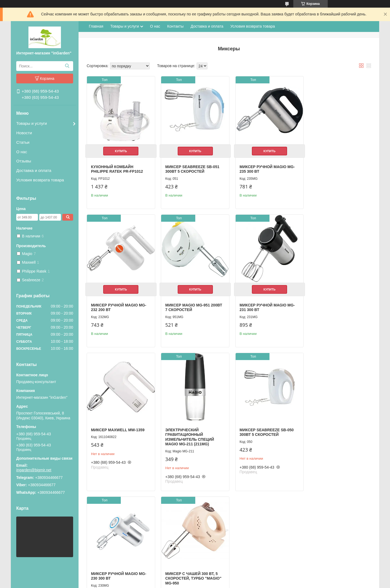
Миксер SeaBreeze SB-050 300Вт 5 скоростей (118, 432)
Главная (96, 26)
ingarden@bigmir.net (34, 470)
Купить (120, 149)
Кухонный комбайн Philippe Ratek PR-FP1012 (117, 167)
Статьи (23, 142)
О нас (22, 152)
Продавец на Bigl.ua (195, 578)
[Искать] (67, 66)
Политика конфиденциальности (239, 583)
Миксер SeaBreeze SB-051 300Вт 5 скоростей (191, 167)
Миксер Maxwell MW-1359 (263, 288)
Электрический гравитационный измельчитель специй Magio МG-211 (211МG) (333, 295)
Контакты (175, 26)
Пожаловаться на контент (193, 583)
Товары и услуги (32, 123)
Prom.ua (218, 573)
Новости (24, 133)
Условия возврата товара (40, 180)
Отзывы (24, 161)
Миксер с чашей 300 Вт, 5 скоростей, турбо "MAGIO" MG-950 (264, 435)
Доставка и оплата (34, 170)
